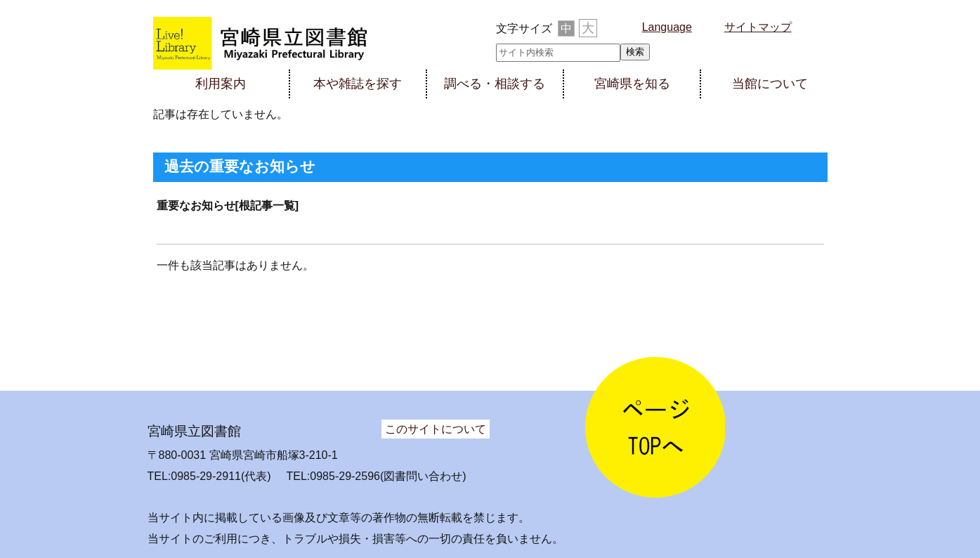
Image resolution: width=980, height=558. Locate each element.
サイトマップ (758, 27)
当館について (770, 84)
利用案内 (221, 84)
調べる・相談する (495, 84)
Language (667, 27)
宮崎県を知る (632, 84)
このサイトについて (436, 429)
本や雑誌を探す (358, 84)
